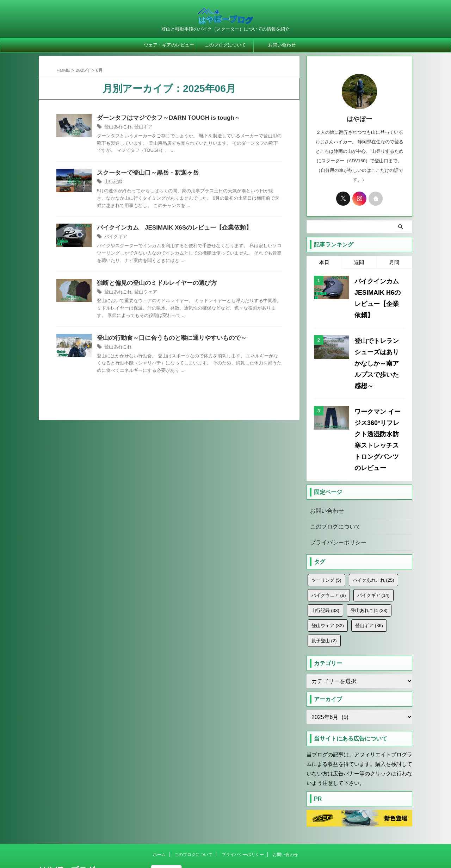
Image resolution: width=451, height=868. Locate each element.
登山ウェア (178, 327)
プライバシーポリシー (335, 488)
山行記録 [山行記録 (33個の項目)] (325, 555)
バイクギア (150, 264)
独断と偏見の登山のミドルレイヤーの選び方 (196, 318)
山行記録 (148, 192)
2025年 (83, 70)
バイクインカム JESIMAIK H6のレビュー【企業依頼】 (379, 290)
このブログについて (225, 45)
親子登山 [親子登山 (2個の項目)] (324, 586)
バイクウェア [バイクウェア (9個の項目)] (329, 540)
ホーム (159, 800)
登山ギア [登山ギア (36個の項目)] (369, 571)
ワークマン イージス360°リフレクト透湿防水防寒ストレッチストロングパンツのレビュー (379, 395)
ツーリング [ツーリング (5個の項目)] (326, 525)
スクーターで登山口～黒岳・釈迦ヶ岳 (186, 183)
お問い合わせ (282, 45)
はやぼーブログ (67, 815)
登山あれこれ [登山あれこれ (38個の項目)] (369, 555)
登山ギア (176, 137)
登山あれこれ (152, 137)
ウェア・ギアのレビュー (169, 45)
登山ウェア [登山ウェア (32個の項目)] (328, 571)
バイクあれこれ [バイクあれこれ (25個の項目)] (373, 525)
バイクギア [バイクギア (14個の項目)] (373, 540)
